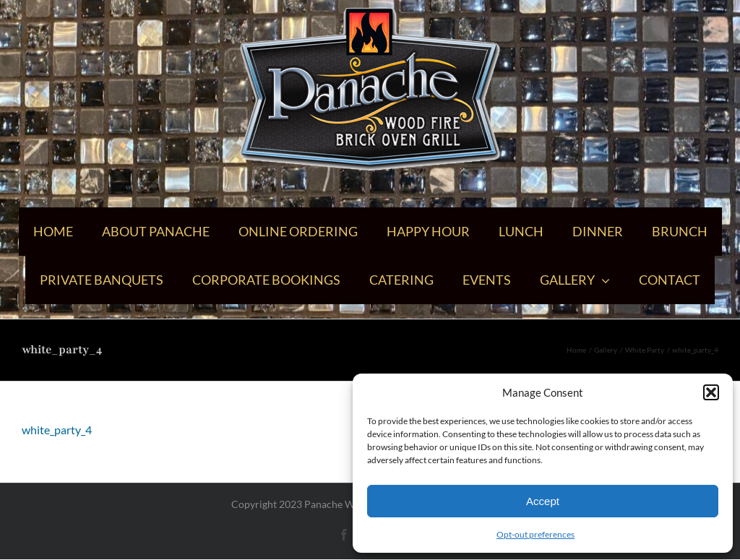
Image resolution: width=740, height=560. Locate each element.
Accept (543, 501)
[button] (711, 392)
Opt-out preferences (535, 534)
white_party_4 (57, 430)
